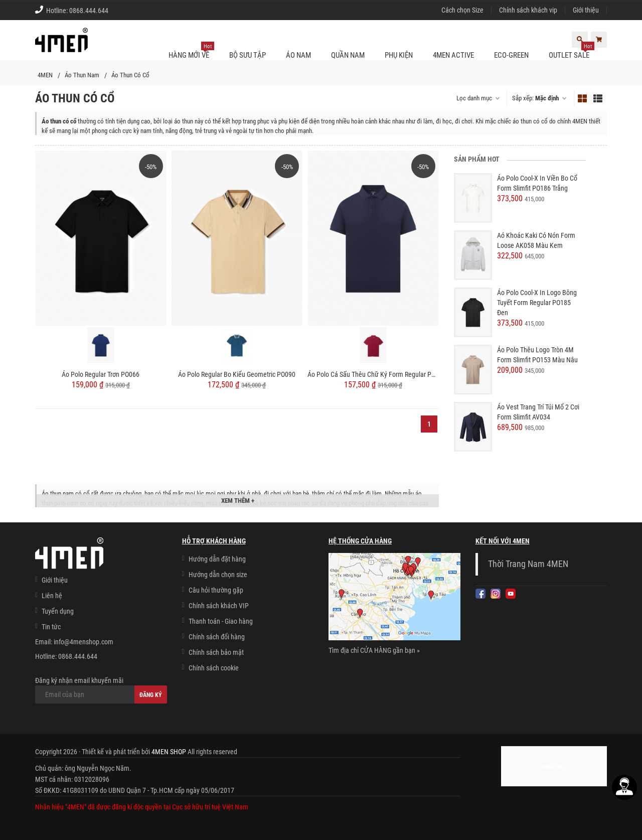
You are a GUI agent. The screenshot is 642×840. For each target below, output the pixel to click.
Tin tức (51, 627)
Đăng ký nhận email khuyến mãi (101, 690)
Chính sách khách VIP (219, 606)
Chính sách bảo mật (216, 652)
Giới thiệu (586, 10)
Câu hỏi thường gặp (216, 590)
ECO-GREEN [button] (511, 55)
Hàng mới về (191, 51)
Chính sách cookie (214, 668)
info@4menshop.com (84, 642)
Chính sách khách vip (528, 10)
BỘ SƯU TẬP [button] (248, 55)
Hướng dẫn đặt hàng (217, 559)
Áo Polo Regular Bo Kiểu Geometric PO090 (237, 374)
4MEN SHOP (169, 752)
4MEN (45, 75)
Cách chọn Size (462, 10)
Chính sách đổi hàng (217, 637)
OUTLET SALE (572, 51)
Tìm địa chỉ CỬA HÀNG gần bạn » (374, 650)
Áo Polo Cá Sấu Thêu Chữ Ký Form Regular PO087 (373, 374)
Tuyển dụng (58, 611)
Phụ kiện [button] (399, 55)
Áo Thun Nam (82, 75)
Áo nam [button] (298, 55)
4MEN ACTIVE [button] (453, 55)
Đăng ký (151, 695)
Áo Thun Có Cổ (130, 75)
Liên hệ (52, 596)
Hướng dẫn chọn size (218, 575)
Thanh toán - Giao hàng (221, 621)
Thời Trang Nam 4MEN (528, 564)
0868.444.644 (89, 11)
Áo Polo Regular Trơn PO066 (101, 374)
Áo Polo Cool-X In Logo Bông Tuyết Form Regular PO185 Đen (537, 303)
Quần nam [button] (348, 55)
